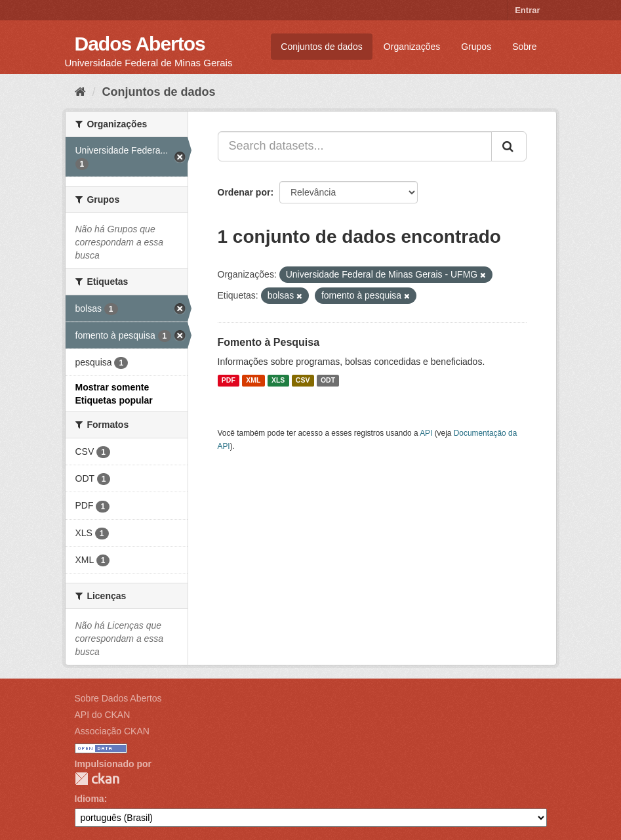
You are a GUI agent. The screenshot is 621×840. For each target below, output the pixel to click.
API (426, 433)
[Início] (80, 92)
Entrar (527, 10)
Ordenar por (244, 192)
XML (253, 381)
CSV (303, 381)
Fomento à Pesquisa (269, 342)
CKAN (97, 779)
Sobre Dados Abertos (118, 698)
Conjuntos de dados (322, 47)
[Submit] (509, 146)
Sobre (524, 47)
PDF (229, 381)
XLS (278, 381)
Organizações (412, 47)
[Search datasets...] (355, 146)
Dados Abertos (140, 44)
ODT (328, 381)
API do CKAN (103, 715)
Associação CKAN (112, 731)
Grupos (476, 47)
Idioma (90, 799)
